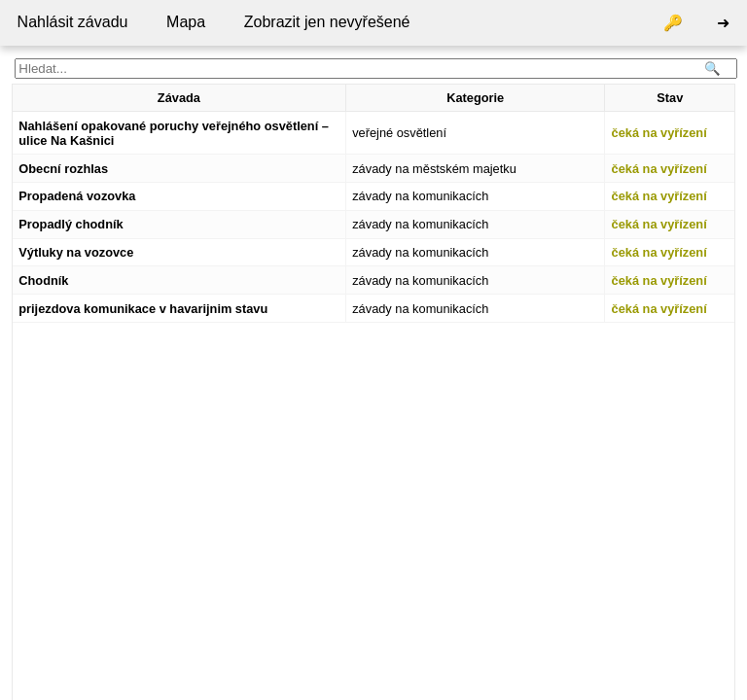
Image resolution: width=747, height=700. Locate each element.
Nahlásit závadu (73, 22)
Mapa (186, 22)
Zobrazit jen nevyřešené (327, 22)
